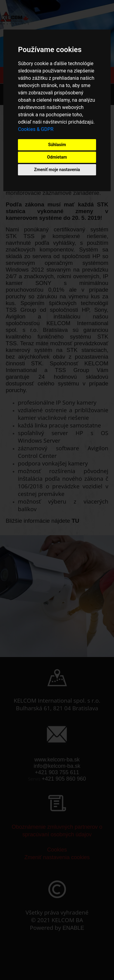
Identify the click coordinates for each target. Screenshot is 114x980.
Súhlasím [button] (57, 145)
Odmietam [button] (57, 157)
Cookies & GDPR (36, 129)
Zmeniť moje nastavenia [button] (57, 170)
